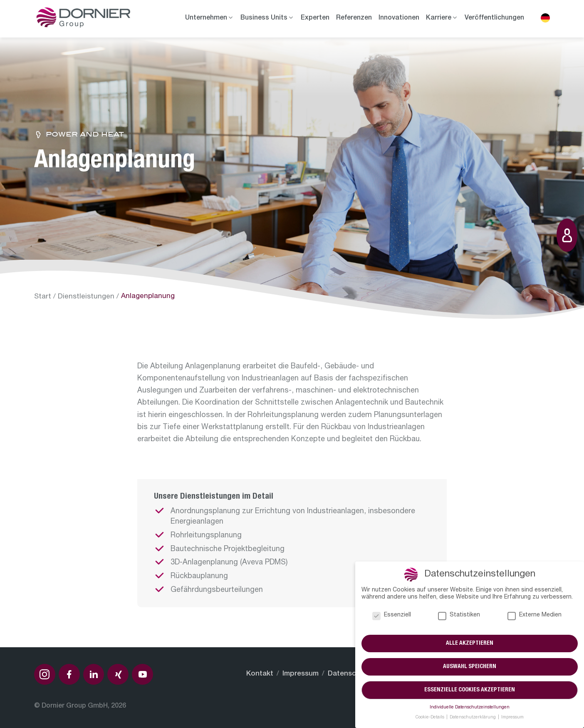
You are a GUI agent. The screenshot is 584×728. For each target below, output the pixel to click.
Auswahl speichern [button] (470, 667)
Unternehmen (206, 18)
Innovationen (399, 18)
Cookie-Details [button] (431, 718)
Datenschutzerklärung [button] (473, 718)
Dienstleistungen (86, 297)
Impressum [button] (512, 718)
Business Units (264, 18)
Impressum (301, 674)
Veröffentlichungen (494, 18)
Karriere (439, 18)
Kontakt (260, 674)
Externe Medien (535, 615)
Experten (315, 18)
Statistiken (459, 615)
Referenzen (354, 18)
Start (43, 297)
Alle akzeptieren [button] (470, 644)
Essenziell (392, 615)
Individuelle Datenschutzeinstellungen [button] (470, 708)
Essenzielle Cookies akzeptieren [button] (470, 690)
